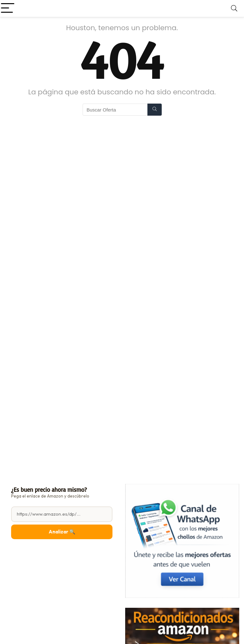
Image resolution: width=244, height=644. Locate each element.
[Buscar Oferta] (155, 110)
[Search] (234, 8)
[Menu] (8, 8)
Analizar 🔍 (62, 532)
